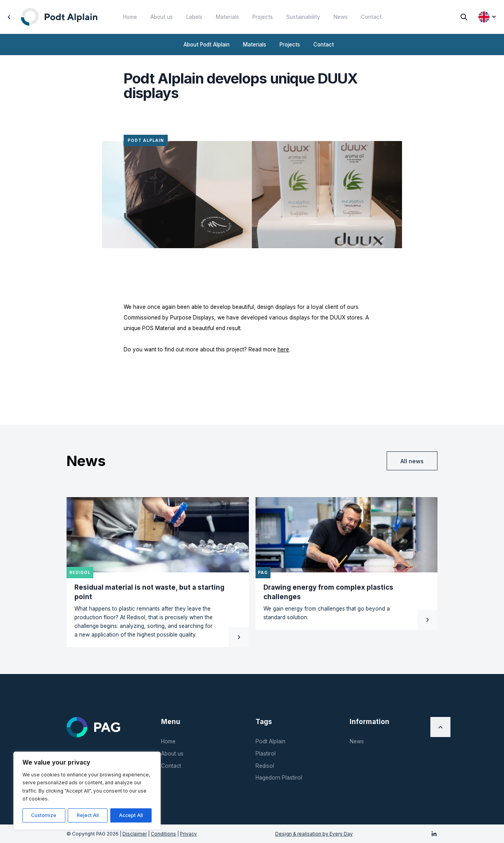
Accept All (131, 815)
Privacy (188, 834)
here (283, 349)
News (341, 17)
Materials (227, 17)
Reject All (88, 815)
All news (412, 461)
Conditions (163, 834)
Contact (371, 17)
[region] (87, 791)
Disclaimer (135, 834)
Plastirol (266, 754)
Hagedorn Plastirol (279, 778)
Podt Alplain (271, 741)
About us (162, 17)
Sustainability (303, 17)
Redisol (265, 766)
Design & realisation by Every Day (314, 834)
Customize (44, 815)
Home (130, 17)
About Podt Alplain (207, 45)
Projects (263, 17)
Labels (194, 17)
